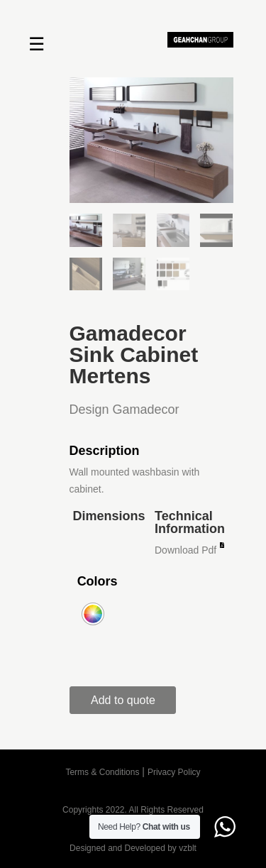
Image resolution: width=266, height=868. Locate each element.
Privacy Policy (174, 772)
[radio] (93, 614)
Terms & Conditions (102, 772)
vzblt (188, 848)
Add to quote (123, 700)
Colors (98, 581)
